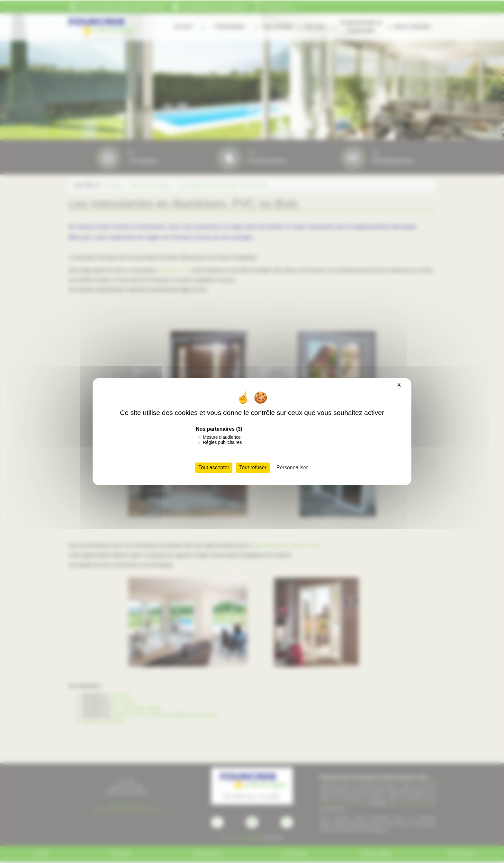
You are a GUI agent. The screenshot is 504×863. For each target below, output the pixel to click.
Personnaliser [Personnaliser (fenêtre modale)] (292, 467)
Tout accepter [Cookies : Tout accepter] (214, 467)
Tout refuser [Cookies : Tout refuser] (253, 467)
